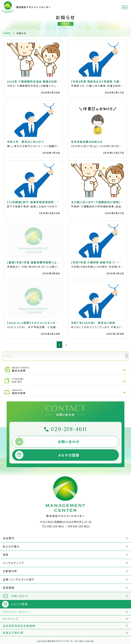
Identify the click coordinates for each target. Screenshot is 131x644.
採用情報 (9, 588)
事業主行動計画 (13, 633)
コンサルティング (13, 563)
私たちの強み (11, 546)
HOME (7, 33)
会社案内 (9, 538)
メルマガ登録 (69, 455)
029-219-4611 (69, 429)
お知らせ (65, 20)
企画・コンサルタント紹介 (19, 579)
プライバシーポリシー (16, 612)
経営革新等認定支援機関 (19, 626)
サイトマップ (11, 619)
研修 (6, 555)
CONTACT (65, 410)
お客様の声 (10, 571)
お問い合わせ (69, 442)
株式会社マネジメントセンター (26, 7)
